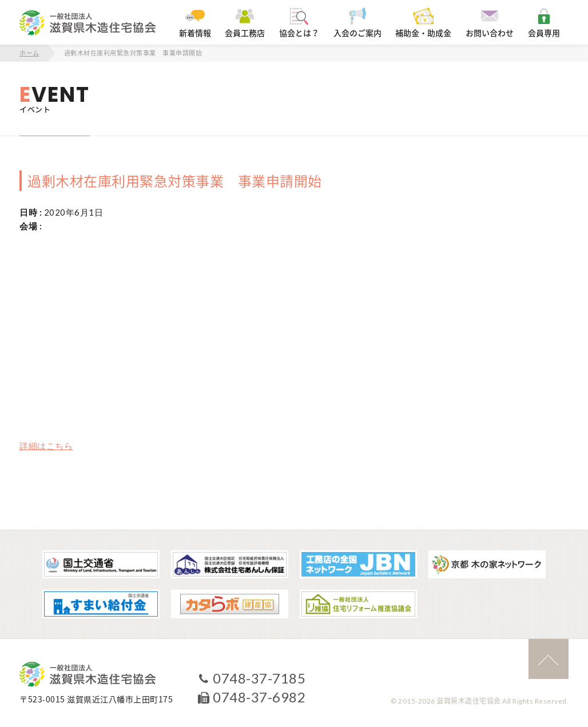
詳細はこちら (46, 446)
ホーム (29, 53)
